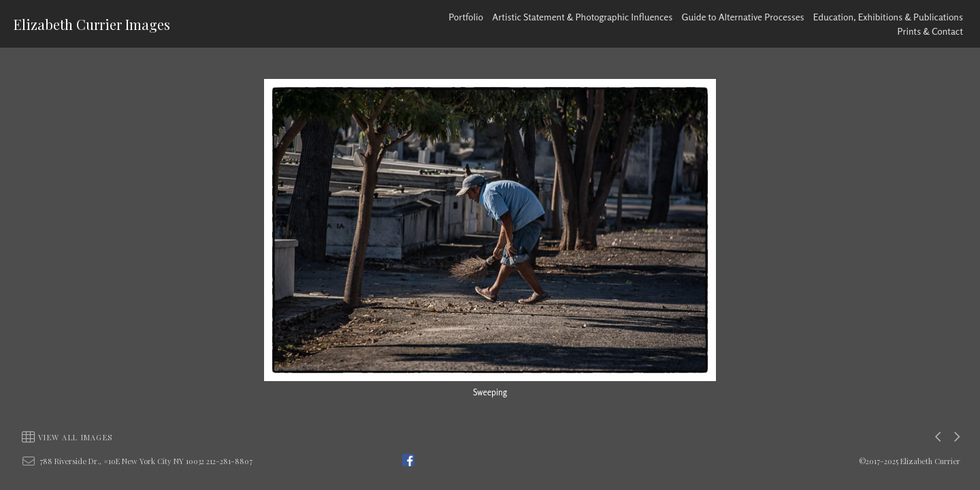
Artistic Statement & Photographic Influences (582, 17)
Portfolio (466, 17)
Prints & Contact (931, 31)
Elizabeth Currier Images (92, 24)
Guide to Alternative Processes (743, 17)
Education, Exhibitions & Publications (888, 17)
